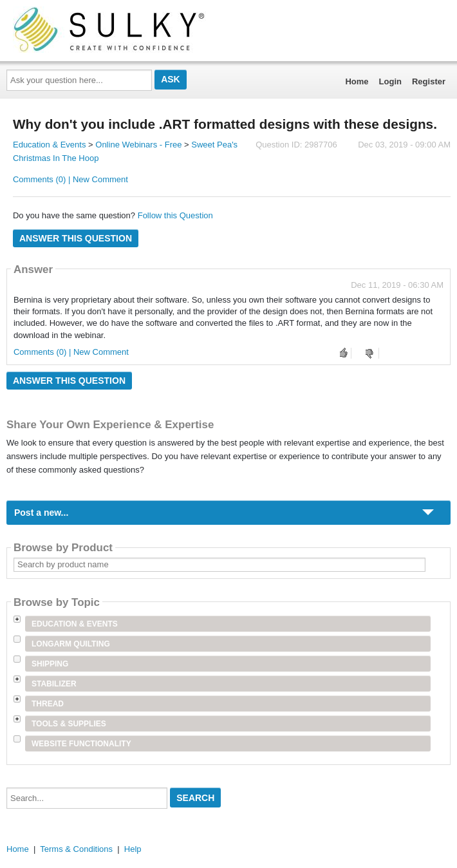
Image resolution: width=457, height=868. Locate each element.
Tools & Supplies (69, 724)
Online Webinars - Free (138, 145)
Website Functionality (81, 744)
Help (133, 849)
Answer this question (76, 238)
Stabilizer (54, 684)
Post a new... (41, 513)
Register (429, 81)
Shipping (50, 664)
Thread (48, 704)
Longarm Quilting (71, 644)
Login (390, 81)
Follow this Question (175, 215)
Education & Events (49, 145)
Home (357, 81)
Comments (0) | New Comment (70, 179)
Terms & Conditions (76, 849)
